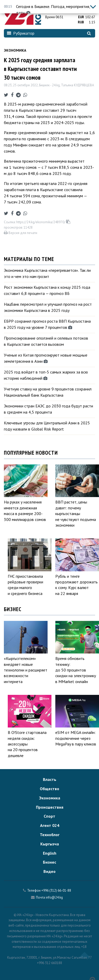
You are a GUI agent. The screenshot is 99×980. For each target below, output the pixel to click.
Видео (49, 871)
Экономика (15, 50)
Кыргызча (50, 844)
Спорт (49, 816)
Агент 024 (50, 825)
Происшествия (50, 807)
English (50, 853)
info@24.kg (54, 897)
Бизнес (49, 862)
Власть (50, 779)
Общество (49, 789)
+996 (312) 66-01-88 (56, 890)
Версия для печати (21, 233)
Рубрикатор (21, 33)
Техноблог (50, 835)
